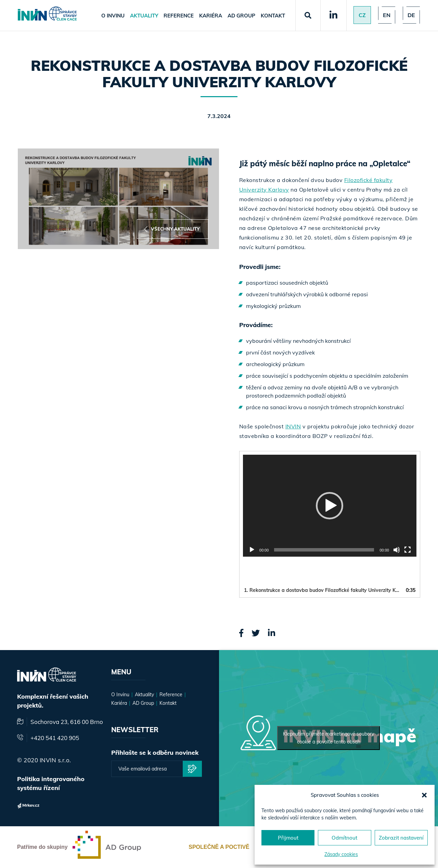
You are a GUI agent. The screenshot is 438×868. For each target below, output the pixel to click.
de (411, 15)
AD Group (241, 16)
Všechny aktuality (172, 229)
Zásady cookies (341, 854)
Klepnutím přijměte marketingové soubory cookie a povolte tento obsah (328, 738)
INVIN (293, 426)
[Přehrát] (252, 550)
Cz (362, 15)
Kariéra (211, 16)
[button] (424, 795)
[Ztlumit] (397, 550)
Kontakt (273, 16)
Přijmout (288, 838)
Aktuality (144, 16)
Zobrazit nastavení (401, 838)
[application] (330, 506)
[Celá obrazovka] (408, 550)
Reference (179, 16)
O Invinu (113, 16)
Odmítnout (344, 838)
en (387, 15)
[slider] (324, 550)
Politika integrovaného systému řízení (51, 783)
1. (323, 590)
